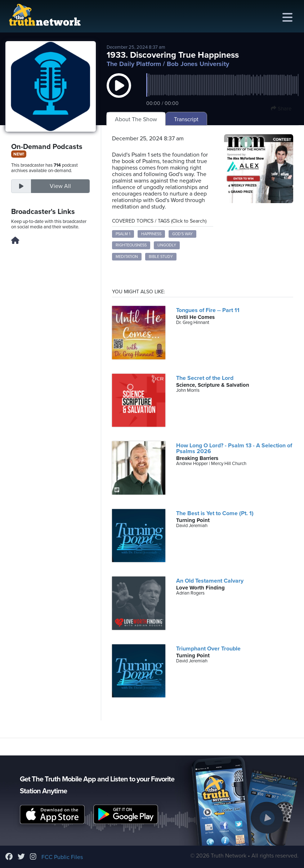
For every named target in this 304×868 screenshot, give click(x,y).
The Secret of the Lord (205, 378)
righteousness (131, 245)
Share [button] (281, 109)
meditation (127, 257)
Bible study (161, 257)
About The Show (136, 119)
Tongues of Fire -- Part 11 (208, 310)
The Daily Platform (134, 64)
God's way (182, 234)
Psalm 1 (123, 234)
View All (60, 186)
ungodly (167, 245)
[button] (119, 93)
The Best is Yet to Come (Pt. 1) (215, 513)
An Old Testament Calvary (210, 581)
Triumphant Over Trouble (208, 649)
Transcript (186, 119)
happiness (151, 234)
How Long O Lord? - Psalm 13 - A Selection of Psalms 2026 (234, 448)
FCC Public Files (62, 857)
